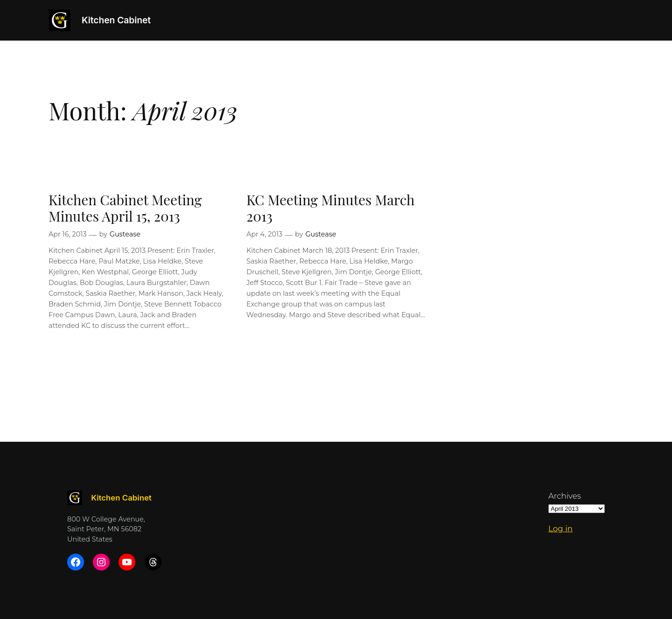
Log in (560, 529)
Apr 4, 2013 (264, 234)
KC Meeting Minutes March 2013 (330, 208)
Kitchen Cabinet (116, 20)
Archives (565, 496)
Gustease (125, 234)
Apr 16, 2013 (68, 234)
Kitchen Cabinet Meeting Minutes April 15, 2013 (125, 208)
